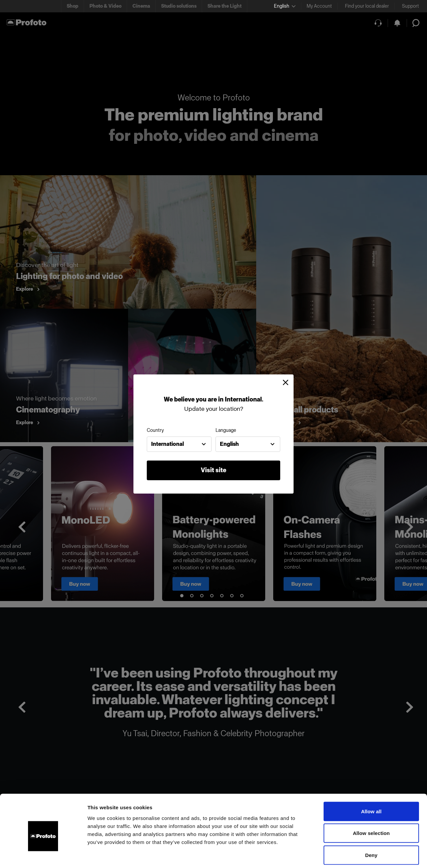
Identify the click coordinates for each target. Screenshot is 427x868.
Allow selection (371, 802)
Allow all (371, 780)
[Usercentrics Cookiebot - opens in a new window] (43, 855)
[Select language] (285, 6)
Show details (350, 855)
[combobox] (179, 444)
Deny (371, 824)
